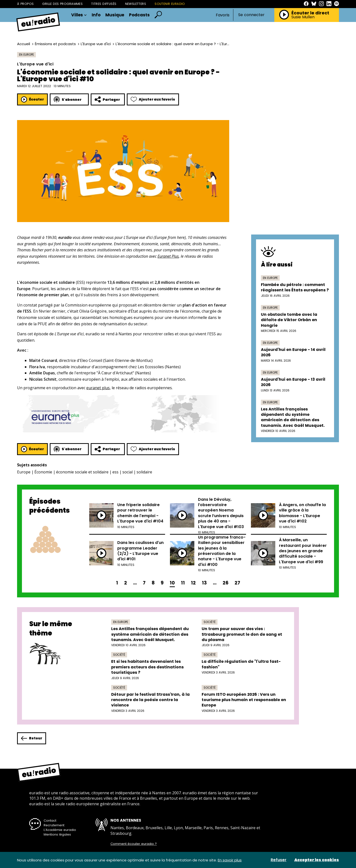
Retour (32, 738)
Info (96, 15)
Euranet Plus (168, 256)
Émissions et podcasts (55, 44)
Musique (115, 15)
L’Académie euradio (60, 830)
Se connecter (251, 15)
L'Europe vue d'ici (96, 44)
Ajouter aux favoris (153, 99)
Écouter (32, 99)
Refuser (279, 860)
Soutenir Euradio (170, 4)
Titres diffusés (104, 4)
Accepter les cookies (317, 860)
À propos (25, 4)
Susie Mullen (303, 17)
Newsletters (136, 4)
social (128, 472)
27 (237, 583)
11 (183, 583)
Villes (79, 15)
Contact (50, 821)
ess (115, 472)
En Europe (26, 55)
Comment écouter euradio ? (134, 844)
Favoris (223, 15)
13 (204, 583)
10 (172, 583)
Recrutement (54, 825)
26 (226, 583)
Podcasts (139, 15)
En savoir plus (230, 860)
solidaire (144, 472)
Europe (24, 472)
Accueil (24, 44)
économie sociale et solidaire (82, 472)
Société (210, 622)
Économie (43, 472)
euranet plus (98, 388)
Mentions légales (57, 834)
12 (193, 583)
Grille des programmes (62, 4)
